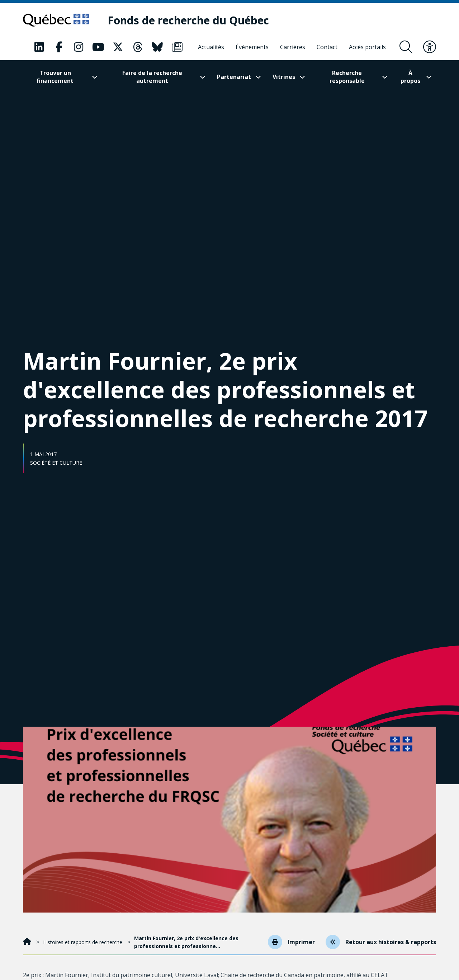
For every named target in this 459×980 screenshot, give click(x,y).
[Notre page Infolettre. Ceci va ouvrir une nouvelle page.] (177, 47)
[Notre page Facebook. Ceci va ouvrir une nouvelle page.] (59, 47)
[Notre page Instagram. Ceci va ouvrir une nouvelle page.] (79, 47)
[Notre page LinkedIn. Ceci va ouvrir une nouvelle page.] (39, 47)
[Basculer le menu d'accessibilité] (430, 47)
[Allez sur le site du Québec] (56, 20)
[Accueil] (28, 942)
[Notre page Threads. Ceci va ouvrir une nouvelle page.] (138, 47)
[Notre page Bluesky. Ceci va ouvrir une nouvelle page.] (157, 47)
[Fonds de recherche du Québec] (188, 20)
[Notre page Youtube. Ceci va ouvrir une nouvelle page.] (98, 47)
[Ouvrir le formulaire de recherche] (406, 47)
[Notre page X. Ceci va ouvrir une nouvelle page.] (118, 47)
